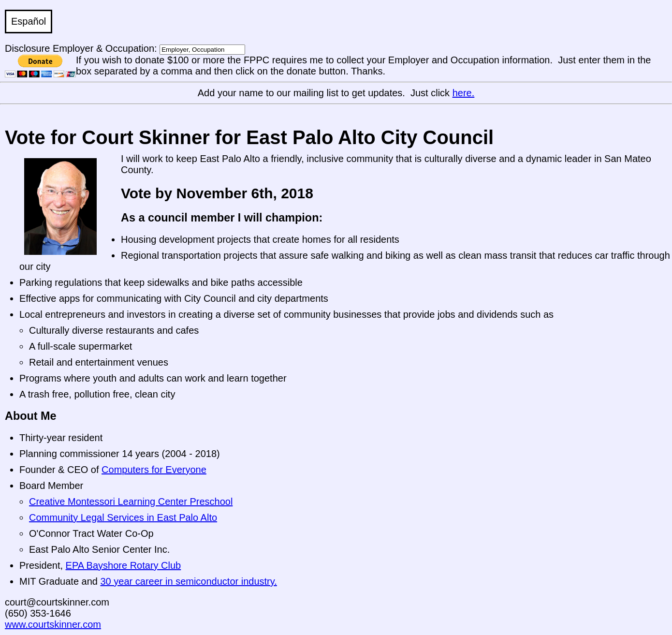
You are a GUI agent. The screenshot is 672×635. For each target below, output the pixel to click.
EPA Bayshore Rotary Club (124, 565)
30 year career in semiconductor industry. (189, 581)
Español (29, 21)
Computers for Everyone (154, 470)
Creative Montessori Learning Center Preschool (131, 502)
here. (464, 93)
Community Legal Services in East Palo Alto (123, 517)
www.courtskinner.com (53, 624)
